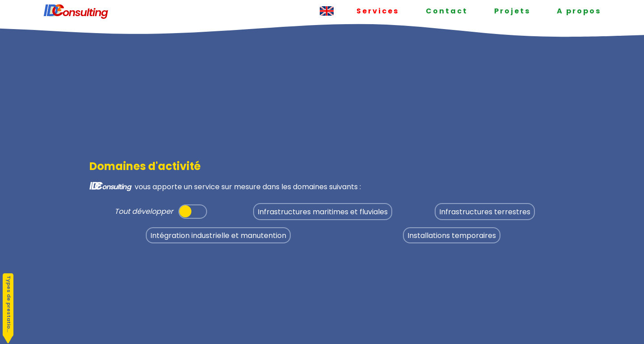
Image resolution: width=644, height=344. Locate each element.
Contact (447, 11)
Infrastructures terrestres (485, 212)
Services (378, 11)
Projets (512, 11)
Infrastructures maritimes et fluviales (323, 212)
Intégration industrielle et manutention (218, 235)
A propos (579, 11)
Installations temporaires (452, 235)
